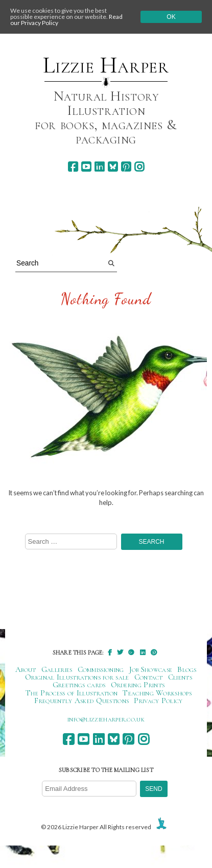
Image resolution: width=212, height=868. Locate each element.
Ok (171, 17)
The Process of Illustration (72, 693)
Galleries (57, 669)
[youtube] (86, 167)
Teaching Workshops (157, 693)
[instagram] (139, 167)
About (26, 669)
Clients (180, 677)
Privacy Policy (158, 701)
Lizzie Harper (106, 65)
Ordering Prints (138, 685)
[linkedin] (99, 167)
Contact (149, 677)
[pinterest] (126, 167)
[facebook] (73, 167)
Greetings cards (79, 685)
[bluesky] (113, 167)
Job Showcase (151, 669)
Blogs (187, 669)
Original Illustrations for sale (77, 677)
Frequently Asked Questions (81, 701)
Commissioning (101, 669)
